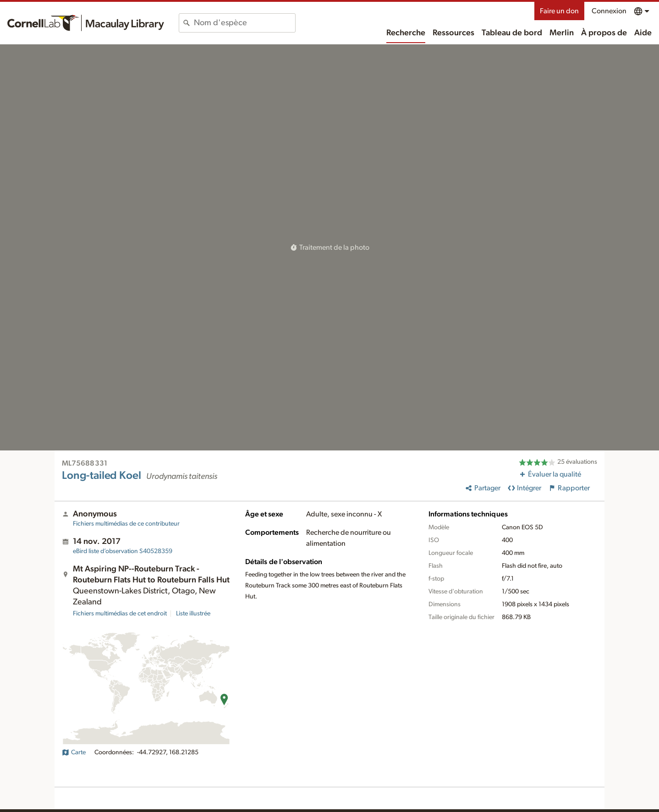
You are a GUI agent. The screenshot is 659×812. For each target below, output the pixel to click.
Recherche (406, 33)
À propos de (604, 33)
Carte (74, 752)
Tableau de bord (512, 33)
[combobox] (244, 23)
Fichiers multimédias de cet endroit (120, 614)
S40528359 (123, 551)
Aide (643, 33)
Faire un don (559, 11)
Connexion (609, 11)
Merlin (562, 33)
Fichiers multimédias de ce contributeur (126, 524)
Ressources (453, 33)
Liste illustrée (193, 614)
